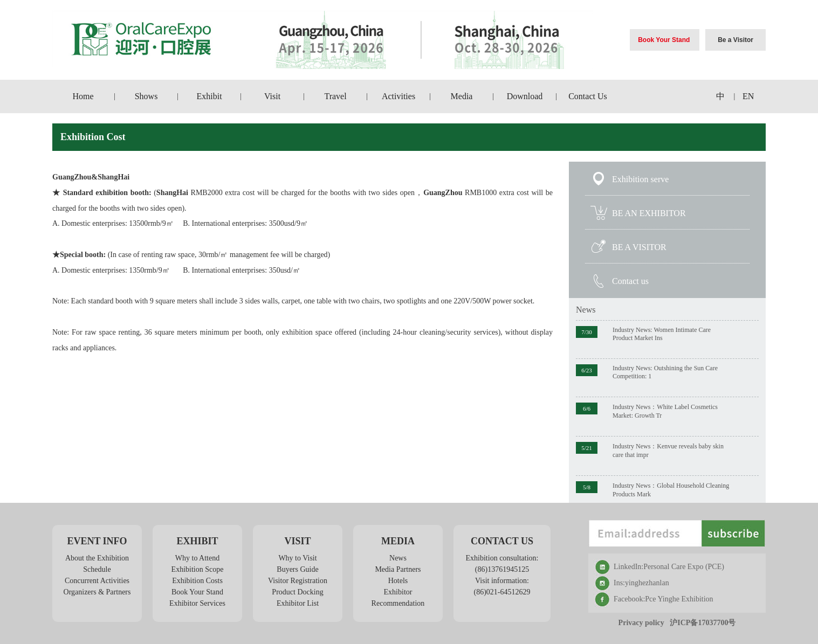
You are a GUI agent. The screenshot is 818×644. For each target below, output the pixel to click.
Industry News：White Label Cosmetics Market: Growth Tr (665, 411)
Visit (272, 96)
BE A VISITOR (639, 247)
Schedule (97, 569)
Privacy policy (641, 623)
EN (748, 96)
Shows (146, 96)
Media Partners (398, 569)
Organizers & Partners (97, 592)
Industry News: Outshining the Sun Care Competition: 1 (665, 372)
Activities (398, 96)
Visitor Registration (298, 581)
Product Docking (297, 592)
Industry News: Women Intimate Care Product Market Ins (662, 334)
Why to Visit (297, 558)
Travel (335, 96)
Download (525, 96)
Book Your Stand (664, 40)
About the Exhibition (97, 558)
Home (83, 96)
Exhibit (209, 96)
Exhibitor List (298, 603)
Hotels (398, 581)
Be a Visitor (735, 40)
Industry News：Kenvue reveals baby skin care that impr (668, 451)
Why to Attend (197, 558)
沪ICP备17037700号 (703, 623)
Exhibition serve (640, 179)
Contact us (630, 281)
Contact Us (588, 96)
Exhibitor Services (197, 603)
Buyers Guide (297, 569)
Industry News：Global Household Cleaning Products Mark (671, 490)
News (586, 310)
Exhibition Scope (198, 569)
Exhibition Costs (197, 581)
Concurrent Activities (97, 581)
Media (462, 96)
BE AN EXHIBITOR (649, 213)
